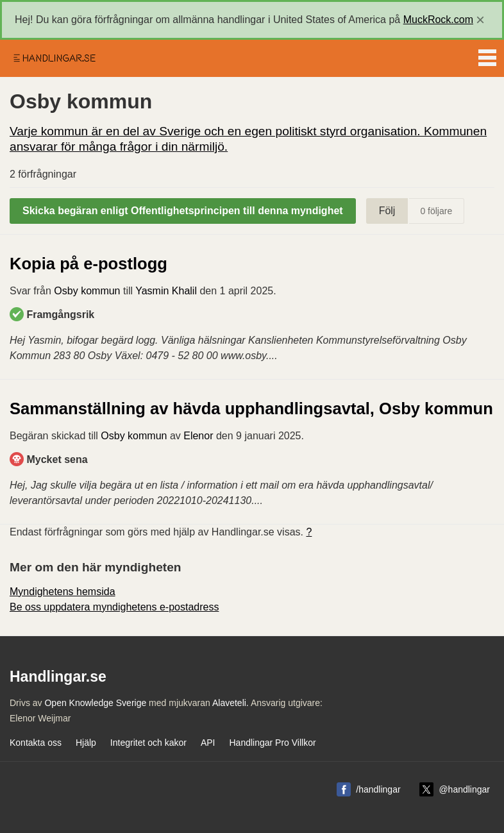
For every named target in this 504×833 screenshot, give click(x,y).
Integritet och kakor (148, 743)
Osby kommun (87, 291)
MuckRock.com (438, 20)
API (208, 743)
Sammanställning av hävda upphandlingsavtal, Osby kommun (251, 408)
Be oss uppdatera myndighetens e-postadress (114, 607)
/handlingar (378, 789)
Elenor (198, 436)
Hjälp (86, 743)
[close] (480, 20)
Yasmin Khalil (166, 291)
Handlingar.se (54, 58)
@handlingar (464, 789)
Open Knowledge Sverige (95, 703)
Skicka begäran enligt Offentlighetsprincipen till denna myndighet (183, 211)
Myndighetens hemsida (63, 592)
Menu (487, 55)
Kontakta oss (36, 743)
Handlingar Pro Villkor (272, 743)
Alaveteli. (231, 703)
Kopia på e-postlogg (88, 264)
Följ (387, 211)
